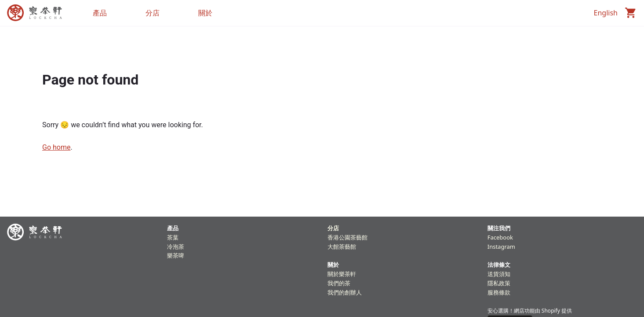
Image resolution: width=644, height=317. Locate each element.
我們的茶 (339, 283)
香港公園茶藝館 (347, 237)
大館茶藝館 (342, 247)
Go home (56, 147)
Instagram (501, 247)
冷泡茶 (176, 247)
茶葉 (173, 237)
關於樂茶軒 (342, 274)
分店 (333, 228)
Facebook (500, 237)
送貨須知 (499, 274)
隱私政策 (499, 283)
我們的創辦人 (345, 292)
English (606, 13)
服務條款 (499, 292)
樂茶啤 (176, 255)
